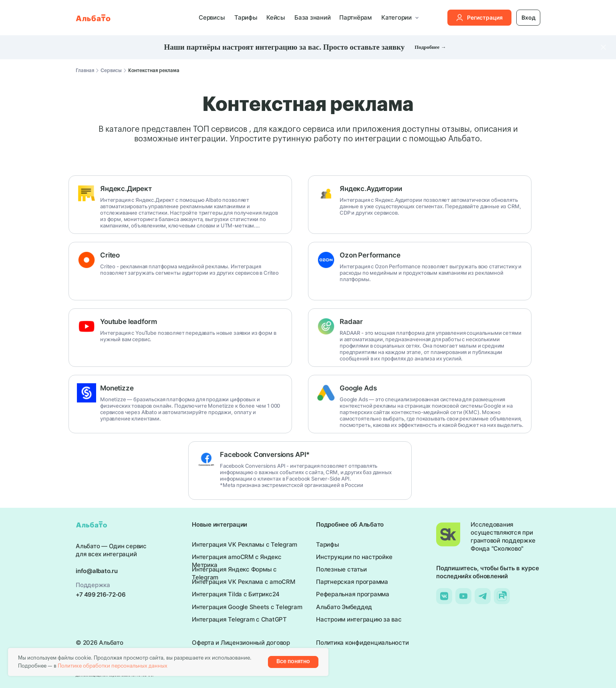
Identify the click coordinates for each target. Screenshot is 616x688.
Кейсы (276, 17)
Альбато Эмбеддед (344, 607)
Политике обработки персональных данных (113, 666)
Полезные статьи (341, 569)
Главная (85, 70)
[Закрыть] (603, 47)
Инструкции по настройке (354, 557)
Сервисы (212, 17)
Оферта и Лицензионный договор (241, 643)
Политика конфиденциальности (362, 643)
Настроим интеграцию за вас (359, 619)
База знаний (312, 17)
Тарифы (246, 17)
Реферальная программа (353, 594)
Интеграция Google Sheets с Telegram (247, 607)
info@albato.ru (97, 571)
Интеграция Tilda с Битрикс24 (236, 594)
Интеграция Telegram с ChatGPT (239, 619)
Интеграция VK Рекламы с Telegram (245, 544)
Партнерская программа (352, 582)
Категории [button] (397, 17)
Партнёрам (355, 17)
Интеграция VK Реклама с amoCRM (244, 582)
